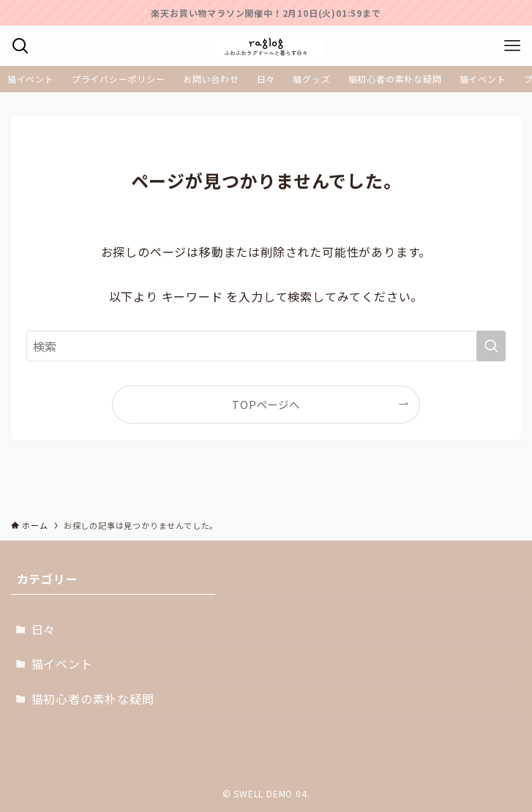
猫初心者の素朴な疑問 (93, 699)
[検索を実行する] (491, 346)
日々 (44, 629)
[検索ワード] (266, 346)
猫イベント (62, 663)
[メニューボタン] (512, 46)
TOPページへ (266, 404)
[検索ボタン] (20, 46)
